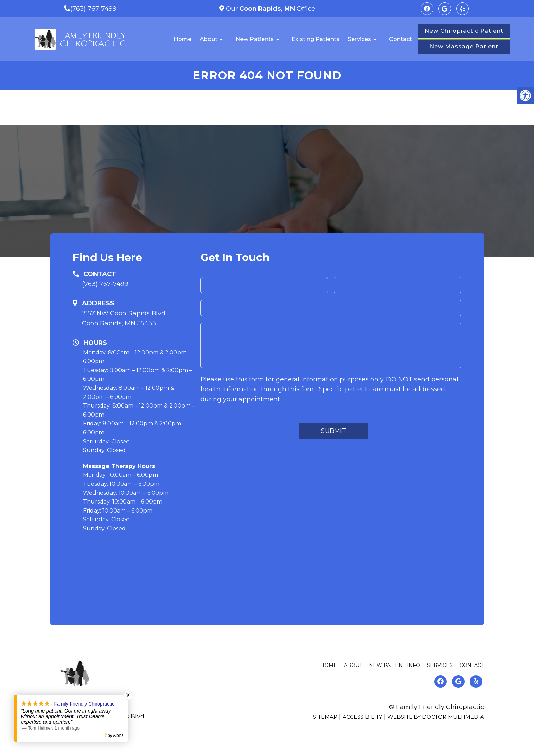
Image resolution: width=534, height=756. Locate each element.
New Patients (255, 39)
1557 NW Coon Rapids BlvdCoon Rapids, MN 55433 (124, 318)
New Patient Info (395, 665)
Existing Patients (315, 39)
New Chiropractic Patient (464, 31)
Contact (401, 39)
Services (359, 39)
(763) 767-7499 (93, 9)
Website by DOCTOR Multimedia (436, 717)
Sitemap (325, 717)
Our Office (270, 9)
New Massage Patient (464, 46)
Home (183, 39)
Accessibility (362, 717)
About (209, 39)
